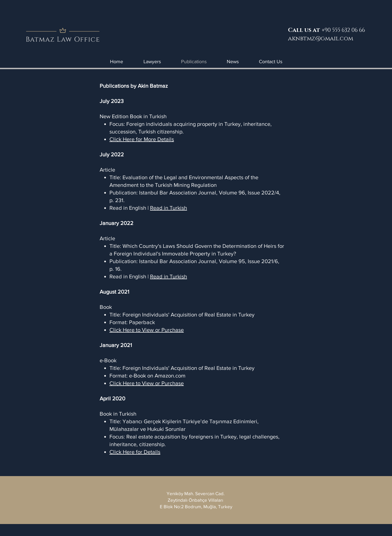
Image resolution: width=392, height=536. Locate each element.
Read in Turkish (169, 208)
